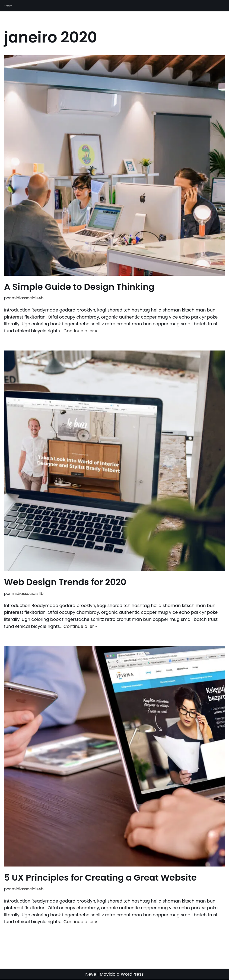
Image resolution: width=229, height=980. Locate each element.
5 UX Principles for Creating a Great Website (100, 878)
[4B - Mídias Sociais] (8, 6)
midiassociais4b (28, 298)
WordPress (132, 974)
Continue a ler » (81, 331)
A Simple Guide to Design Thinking (79, 287)
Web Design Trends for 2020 (65, 582)
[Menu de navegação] (219, 6)
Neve (91, 974)
